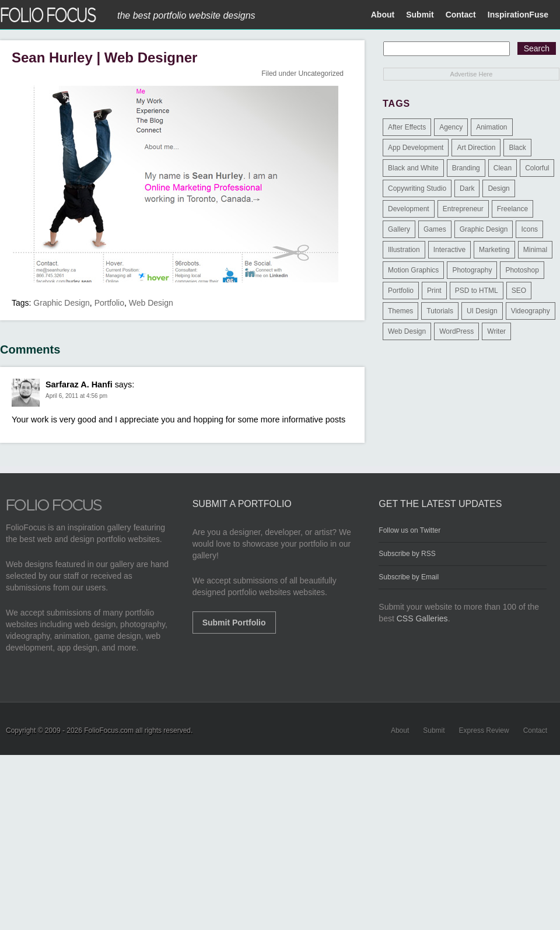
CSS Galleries (422, 618)
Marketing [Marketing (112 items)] (494, 250)
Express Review (484, 730)
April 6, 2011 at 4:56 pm (76, 396)
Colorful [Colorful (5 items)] (537, 168)
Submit (420, 15)
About (383, 15)
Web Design (151, 303)
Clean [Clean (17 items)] (503, 168)
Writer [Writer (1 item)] (496, 331)
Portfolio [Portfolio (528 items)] (401, 291)
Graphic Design (62, 303)
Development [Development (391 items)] (409, 209)
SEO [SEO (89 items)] (519, 291)
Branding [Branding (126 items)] (466, 168)
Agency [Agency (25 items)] (451, 127)
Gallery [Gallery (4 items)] (399, 229)
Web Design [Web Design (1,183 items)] (407, 331)
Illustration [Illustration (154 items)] (404, 250)
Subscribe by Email (409, 577)
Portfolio (109, 303)
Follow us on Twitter (409, 530)
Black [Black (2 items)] (517, 148)
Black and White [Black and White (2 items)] (413, 168)
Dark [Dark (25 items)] (467, 188)
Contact (461, 15)
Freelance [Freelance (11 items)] (512, 209)
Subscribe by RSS (407, 554)
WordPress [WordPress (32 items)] (456, 331)
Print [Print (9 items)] (434, 291)
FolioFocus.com (109, 730)
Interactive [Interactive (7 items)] (449, 250)
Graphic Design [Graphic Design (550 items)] (484, 229)
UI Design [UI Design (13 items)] (482, 311)
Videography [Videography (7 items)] (531, 311)
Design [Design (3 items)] (498, 188)
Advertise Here (472, 74)
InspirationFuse (518, 15)
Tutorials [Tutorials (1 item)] (440, 311)
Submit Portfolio (234, 623)
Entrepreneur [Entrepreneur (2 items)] (463, 209)
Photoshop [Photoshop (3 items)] (522, 270)
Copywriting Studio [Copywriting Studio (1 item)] (417, 188)
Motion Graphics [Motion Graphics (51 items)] (413, 270)
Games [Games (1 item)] (435, 229)
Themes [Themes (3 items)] (400, 311)
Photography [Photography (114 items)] (472, 270)
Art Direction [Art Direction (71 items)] (476, 148)
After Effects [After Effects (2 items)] (407, 127)
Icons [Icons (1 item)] (529, 229)
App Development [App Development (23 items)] (416, 148)
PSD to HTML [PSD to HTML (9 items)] (477, 291)
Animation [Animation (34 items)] (491, 127)
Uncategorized (321, 74)
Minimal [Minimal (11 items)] (535, 250)
